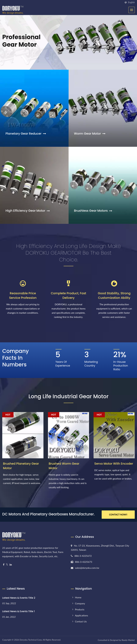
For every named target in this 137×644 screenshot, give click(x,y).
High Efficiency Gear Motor (28, 211)
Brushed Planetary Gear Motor (21, 466)
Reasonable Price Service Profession (23, 295)
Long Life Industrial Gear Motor (68, 396)
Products (80, 609)
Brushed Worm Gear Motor (64, 466)
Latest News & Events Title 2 (19, 598)
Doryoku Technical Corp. (31, 640)
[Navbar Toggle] (132, 10)
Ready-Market (128, 640)
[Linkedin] (11, 565)
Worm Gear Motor (90, 134)
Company (80, 603)
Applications (82, 615)
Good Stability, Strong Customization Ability (114, 295)
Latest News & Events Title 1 (18, 611)
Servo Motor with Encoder (114, 464)
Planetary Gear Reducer (26, 134)
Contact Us (81, 621)
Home (78, 597)
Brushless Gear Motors (93, 211)
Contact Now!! (118, 515)
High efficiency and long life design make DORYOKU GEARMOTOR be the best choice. (69, 253)
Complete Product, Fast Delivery (68, 295)
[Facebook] (4, 565)
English (131, 2)
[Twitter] (7, 565)
